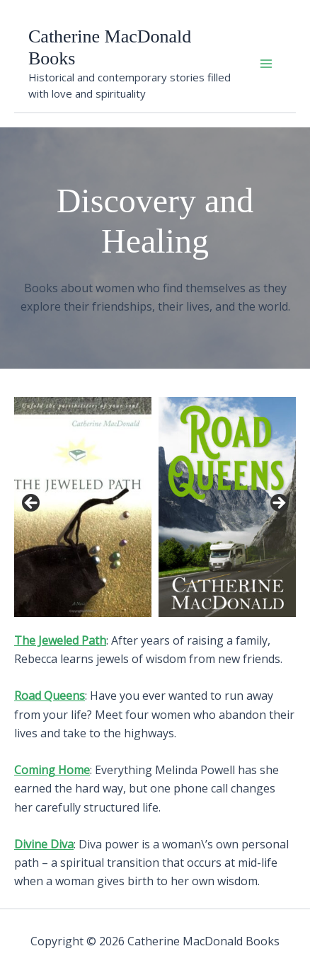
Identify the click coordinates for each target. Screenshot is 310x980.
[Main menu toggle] (266, 64)
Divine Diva (44, 844)
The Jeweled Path (60, 640)
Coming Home (52, 770)
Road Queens (50, 696)
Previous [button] (32, 504)
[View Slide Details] (83, 507)
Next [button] (278, 504)
